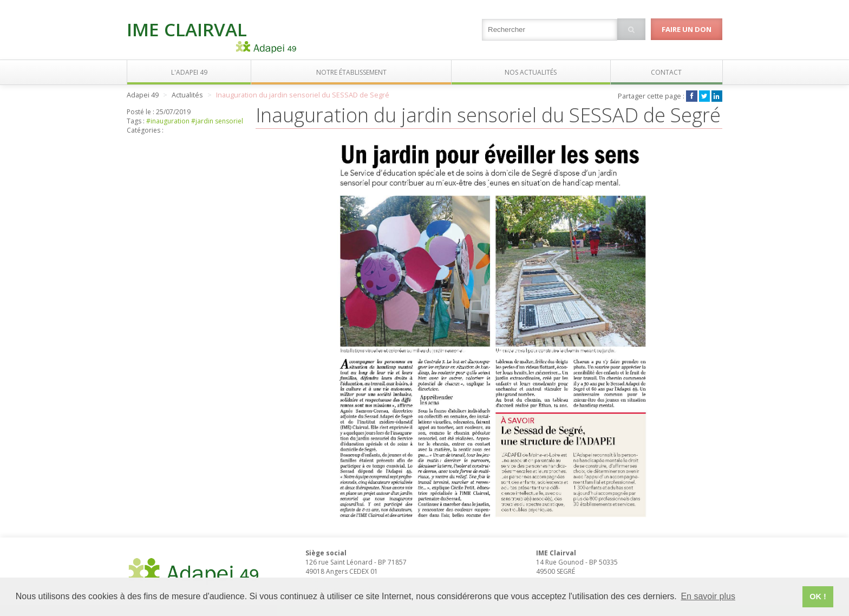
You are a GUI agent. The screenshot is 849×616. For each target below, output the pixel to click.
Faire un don (687, 29)
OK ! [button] (818, 597)
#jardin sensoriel (217, 121)
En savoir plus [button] (708, 596)
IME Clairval (187, 29)
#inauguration (168, 121)
